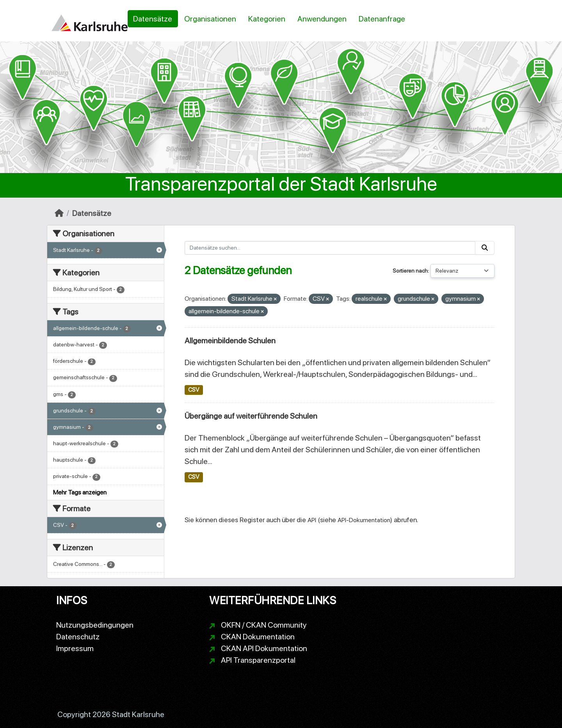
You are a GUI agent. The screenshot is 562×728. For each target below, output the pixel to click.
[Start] (59, 213)
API (312, 520)
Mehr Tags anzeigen (80, 492)
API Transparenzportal (258, 660)
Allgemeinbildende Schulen (230, 341)
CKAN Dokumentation (258, 637)
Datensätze (153, 19)
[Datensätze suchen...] (330, 248)
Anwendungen (322, 19)
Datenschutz (78, 637)
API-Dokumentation (364, 520)
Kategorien (267, 19)
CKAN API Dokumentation (264, 648)
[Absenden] (485, 248)
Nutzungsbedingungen (95, 625)
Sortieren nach (410, 271)
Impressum (75, 648)
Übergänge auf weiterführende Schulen (251, 416)
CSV (194, 390)
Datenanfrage (382, 19)
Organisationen (210, 19)
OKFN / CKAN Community (264, 625)
